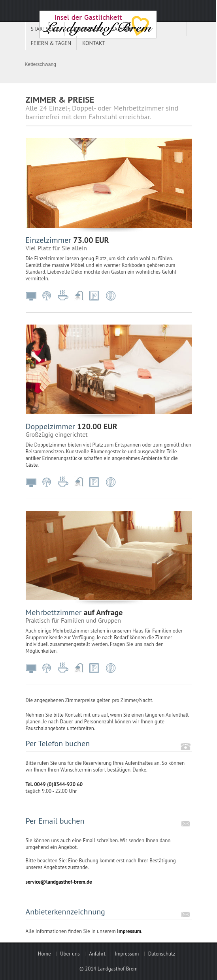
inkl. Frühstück (63, 296)
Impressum (129, 931)
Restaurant (111, 296)
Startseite (45, 29)
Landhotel (85, 29)
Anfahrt (97, 954)
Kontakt (94, 43)
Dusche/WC (79, 296)
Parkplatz (95, 296)
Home (44, 954)
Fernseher (32, 296)
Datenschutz (162, 954)
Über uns (70, 954)
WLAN (47, 296)
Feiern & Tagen (51, 43)
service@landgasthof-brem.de (59, 882)
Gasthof (122, 29)
